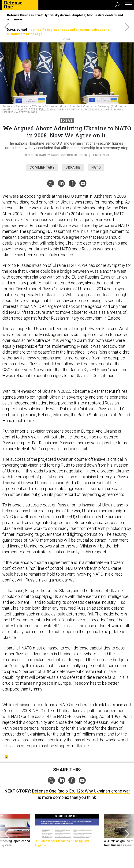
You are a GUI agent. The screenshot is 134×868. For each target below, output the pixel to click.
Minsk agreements (56, 334)
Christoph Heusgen (72, 155)
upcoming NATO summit (49, 231)
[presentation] (7, 833)
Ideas (67, 121)
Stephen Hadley (38, 155)
